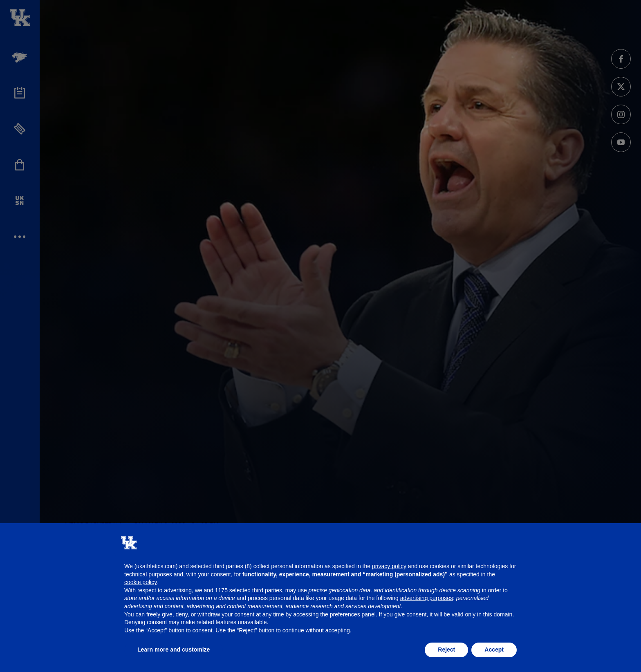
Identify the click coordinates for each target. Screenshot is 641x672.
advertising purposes (427, 598)
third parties (267, 590)
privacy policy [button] (389, 566)
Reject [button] (446, 650)
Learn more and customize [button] (174, 650)
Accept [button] (494, 650)
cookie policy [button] (141, 582)
